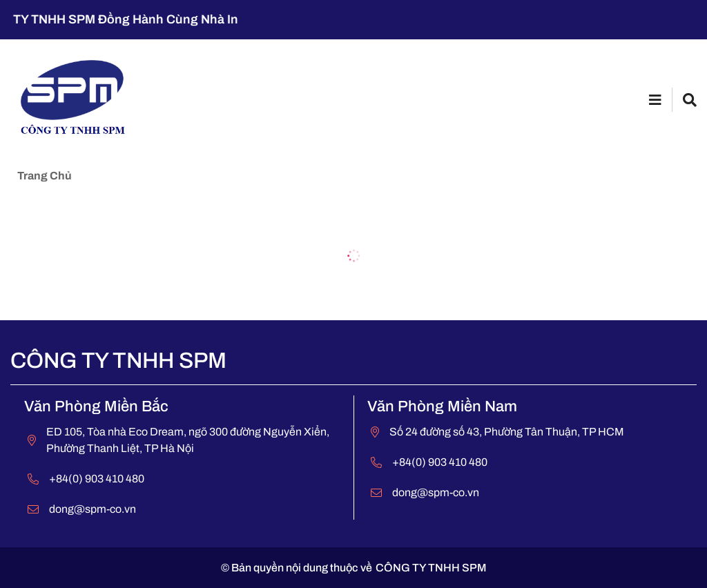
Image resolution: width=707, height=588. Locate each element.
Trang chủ (45, 176)
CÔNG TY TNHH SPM (431, 568)
